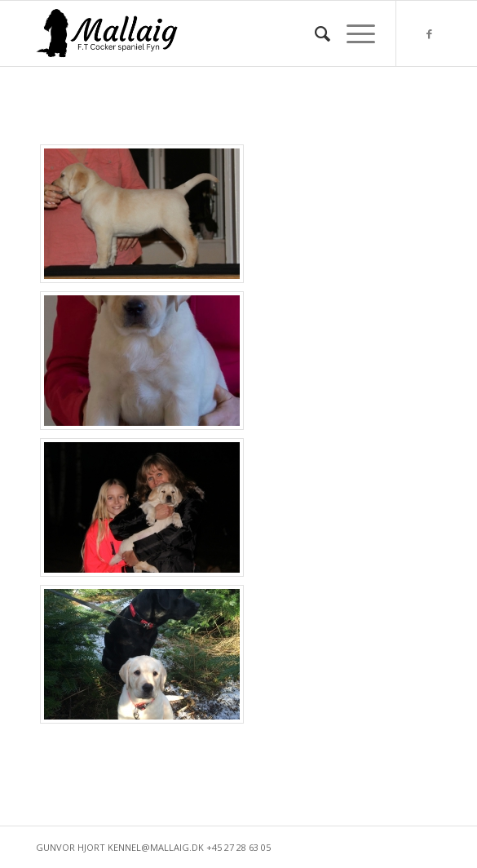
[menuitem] (314, 33)
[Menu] (353, 33)
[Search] (314, 33)
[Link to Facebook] (429, 34)
